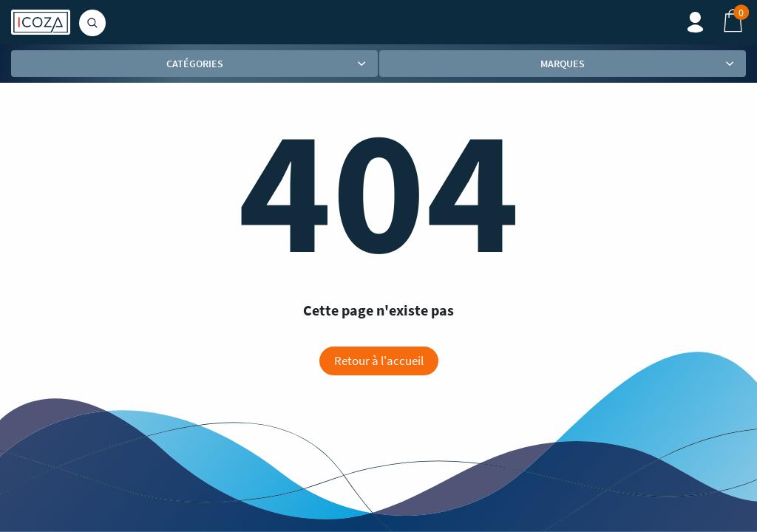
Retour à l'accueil (379, 361)
